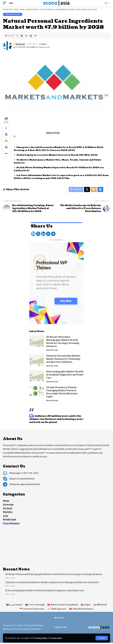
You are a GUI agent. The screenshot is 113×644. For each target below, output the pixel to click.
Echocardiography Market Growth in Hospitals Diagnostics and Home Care (65, 376)
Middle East (10, 521)
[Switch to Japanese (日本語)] (57, 610)
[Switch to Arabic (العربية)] (14, 606)
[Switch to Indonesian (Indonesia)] (32, 610)
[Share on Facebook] (17, 36)
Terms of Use (60, 638)
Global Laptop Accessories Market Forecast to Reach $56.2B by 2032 (60, 155)
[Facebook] (33, 235)
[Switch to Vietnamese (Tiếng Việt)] (81, 610)
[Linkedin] (43, 235)
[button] (102, 638)
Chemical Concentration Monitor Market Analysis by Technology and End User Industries (63, 360)
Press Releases (13, 15)
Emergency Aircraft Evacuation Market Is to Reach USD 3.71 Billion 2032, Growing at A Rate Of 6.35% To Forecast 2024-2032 (58, 149)
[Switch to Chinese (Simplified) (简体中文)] (63, 606)
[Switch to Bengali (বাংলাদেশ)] (35, 606)
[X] (38, 235)
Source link (54, 133)
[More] (53, 235)
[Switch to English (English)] (86, 606)
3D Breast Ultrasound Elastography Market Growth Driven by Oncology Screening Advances (54, 575)
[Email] (26, 36)
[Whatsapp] (48, 235)
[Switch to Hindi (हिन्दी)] (100, 606)
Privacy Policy (43, 638)
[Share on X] (22, 36)
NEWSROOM (21, 45)
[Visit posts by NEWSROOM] (7, 46)
